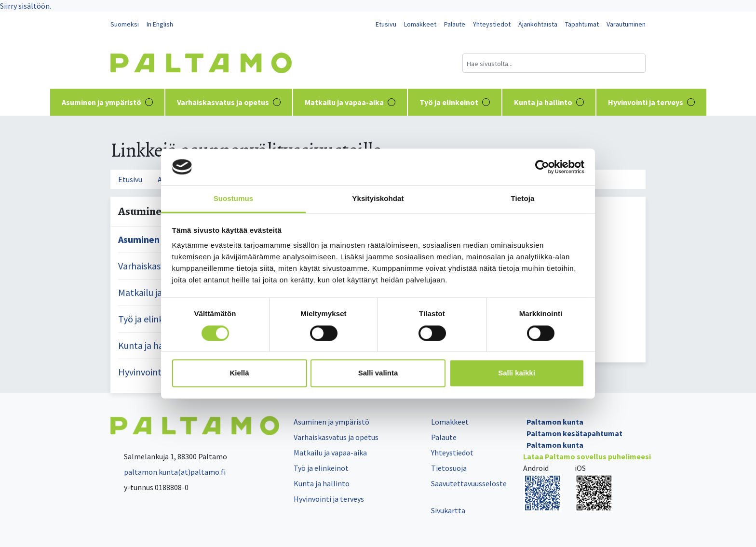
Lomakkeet (420, 24)
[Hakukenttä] (554, 63)
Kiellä (239, 373)
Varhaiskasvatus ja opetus (229, 102)
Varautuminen (626, 24)
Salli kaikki (517, 373)
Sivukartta (448, 510)
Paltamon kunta (555, 422)
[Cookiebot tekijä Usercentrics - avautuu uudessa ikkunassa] (542, 167)
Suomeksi (125, 24)
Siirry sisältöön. (26, 6)
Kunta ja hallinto (549, 102)
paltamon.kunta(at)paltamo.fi (168, 472)
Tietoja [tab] (523, 199)
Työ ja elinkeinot (455, 102)
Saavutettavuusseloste (469, 483)
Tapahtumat (582, 24)
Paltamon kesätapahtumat (574, 433)
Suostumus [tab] (234, 199)
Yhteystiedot (492, 24)
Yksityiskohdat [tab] (378, 199)
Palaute (455, 24)
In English (160, 24)
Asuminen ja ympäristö (107, 102)
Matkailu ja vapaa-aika (350, 102)
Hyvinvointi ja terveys (651, 102)
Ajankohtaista (538, 24)
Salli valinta (378, 373)
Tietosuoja (449, 468)
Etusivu (386, 24)
